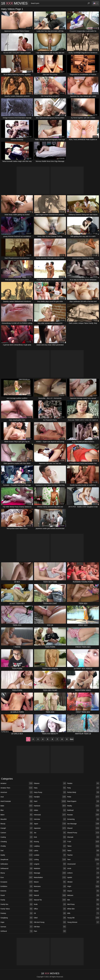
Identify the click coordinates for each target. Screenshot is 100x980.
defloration (17, 864)
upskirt (83, 877)
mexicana (50, 886)
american (17, 792)
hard (50, 801)
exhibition (17, 886)
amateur (17, 783)
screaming (83, 819)
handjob (50, 797)
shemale (83, 837)
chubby (17, 846)
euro (17, 877)
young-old (83, 918)
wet (83, 900)
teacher (83, 855)
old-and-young (50, 922)
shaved (83, 828)
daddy (17, 855)
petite (83, 797)
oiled (50, 918)
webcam (83, 895)
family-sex (17, 904)
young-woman (83, 922)
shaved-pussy (83, 833)
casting (17, 837)
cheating (17, 842)
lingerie (50, 864)
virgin (83, 886)
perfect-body (83, 792)
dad (17, 851)
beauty (17, 824)
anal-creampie (17, 801)
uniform (83, 873)
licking (50, 859)
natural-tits (50, 900)
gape (17, 922)
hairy (50, 788)
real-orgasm (83, 801)
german (17, 927)
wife (83, 913)
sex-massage (83, 824)
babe (17, 806)
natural (50, 895)
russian (83, 815)
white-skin (83, 909)
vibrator (83, 882)
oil (50, 913)
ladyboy (50, 846)
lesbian (50, 855)
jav (50, 833)
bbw (17, 810)
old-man (50, 927)
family (17, 900)
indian (50, 810)
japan (50, 824)
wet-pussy (83, 904)
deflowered (17, 868)
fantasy (17, 913)
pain (50, 931)
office (50, 909)
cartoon (17, 833)
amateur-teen (17, 788)
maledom (50, 868)
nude (50, 904)
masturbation (50, 877)
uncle (83, 868)
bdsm (17, 815)
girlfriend (17, 931)
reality (83, 806)
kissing (50, 842)
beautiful (17, 819)
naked (50, 891)
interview (50, 819)
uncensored (83, 864)
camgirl (17, 828)
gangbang (17, 918)
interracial (50, 815)
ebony (17, 873)
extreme (17, 891)
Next (72, 739)
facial (17, 895)
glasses (50, 783)
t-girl (83, 842)
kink (50, 837)
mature (50, 882)
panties (83, 783)
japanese (50, 828)
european (17, 882)
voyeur (83, 891)
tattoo (83, 851)
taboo (83, 846)
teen (83, 859)
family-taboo (17, 909)
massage (50, 873)
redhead (83, 810)
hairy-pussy (50, 792)
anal (17, 797)
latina (50, 851)
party (83, 788)
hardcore (50, 806)
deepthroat (17, 859)
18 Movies (14, 3)
